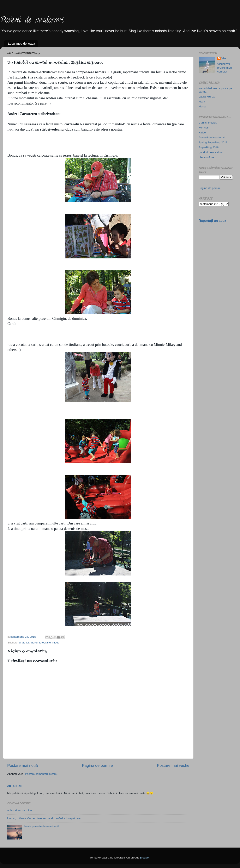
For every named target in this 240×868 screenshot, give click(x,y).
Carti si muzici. (208, 123)
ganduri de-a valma (211, 152)
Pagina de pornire (97, 765)
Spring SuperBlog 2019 (213, 142)
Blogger (145, 858)
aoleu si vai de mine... (21, 810)
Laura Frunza (207, 97)
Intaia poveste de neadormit (41, 826)
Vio (224, 58)
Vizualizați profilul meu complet (224, 68)
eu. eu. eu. (15, 786)
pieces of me (207, 157)
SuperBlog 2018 (209, 147)
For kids (204, 128)
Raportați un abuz (212, 221)
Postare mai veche (173, 765)
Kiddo (56, 643)
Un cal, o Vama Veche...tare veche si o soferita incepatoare (44, 818)
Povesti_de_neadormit (32, 21)
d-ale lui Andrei (28, 643)
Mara (202, 102)
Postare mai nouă (23, 765)
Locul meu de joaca (22, 43)
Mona (202, 106)
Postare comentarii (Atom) (41, 774)
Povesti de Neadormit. (212, 137)
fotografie (45, 643)
